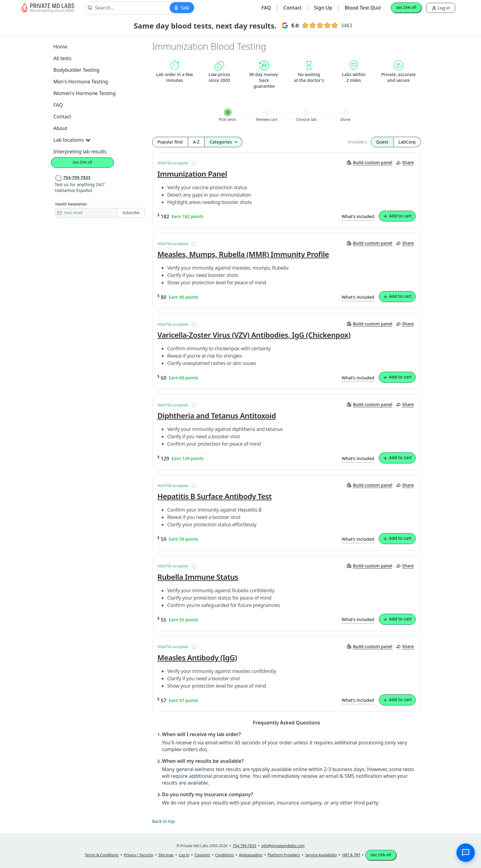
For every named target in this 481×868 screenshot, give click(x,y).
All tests (62, 58)
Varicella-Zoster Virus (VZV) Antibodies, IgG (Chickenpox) (254, 335)
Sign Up (323, 8)
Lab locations (72, 140)
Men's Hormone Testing (81, 82)
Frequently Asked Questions (287, 723)
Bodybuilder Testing (76, 70)
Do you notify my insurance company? (208, 794)
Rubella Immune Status (198, 577)
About (60, 128)
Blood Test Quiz (363, 8)
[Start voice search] (182, 8)
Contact (292, 8)
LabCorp (407, 142)
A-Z (196, 142)
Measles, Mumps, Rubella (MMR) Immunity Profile (243, 254)
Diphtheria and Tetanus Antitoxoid (217, 416)
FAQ (266, 8)
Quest (382, 142)
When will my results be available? (203, 761)
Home (60, 47)
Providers (358, 142)
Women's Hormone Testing (85, 93)
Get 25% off (406, 8)
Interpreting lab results (80, 152)
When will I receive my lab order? (201, 734)
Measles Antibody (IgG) (197, 658)
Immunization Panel (192, 174)
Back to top (164, 821)
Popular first (170, 142)
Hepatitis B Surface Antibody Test (215, 496)
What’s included (358, 216)
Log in (441, 8)
